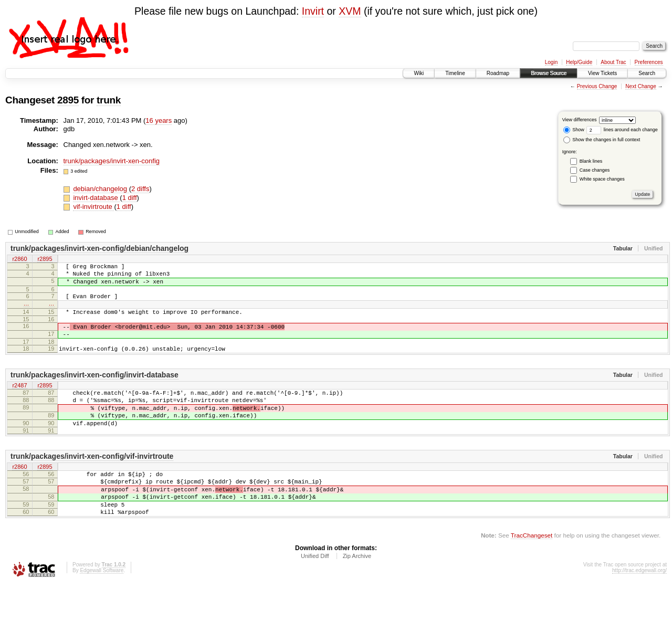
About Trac (613, 62)
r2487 (19, 402)
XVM (350, 11)
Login (551, 62)
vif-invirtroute (93, 207)
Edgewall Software (102, 607)
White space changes (602, 179)
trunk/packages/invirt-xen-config (112, 161)
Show (574, 130)
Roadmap (498, 73)
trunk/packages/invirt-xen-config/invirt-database (94, 391)
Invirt (313, 11)
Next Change (640, 86)
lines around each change (622, 130)
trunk (109, 100)
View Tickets (602, 73)
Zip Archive (357, 592)
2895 (68, 100)
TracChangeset (532, 571)
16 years (159, 120)
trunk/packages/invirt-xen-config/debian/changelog (99, 248)
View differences (580, 120)
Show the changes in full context (602, 140)
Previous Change (597, 86)
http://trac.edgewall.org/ (639, 607)
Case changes (595, 170)
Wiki (419, 73)
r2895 (45, 259)
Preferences (649, 62)
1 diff (130, 198)
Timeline (455, 73)
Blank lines (591, 161)
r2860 (19, 259)
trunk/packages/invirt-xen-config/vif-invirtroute (92, 481)
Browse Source (549, 73)
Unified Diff (315, 592)
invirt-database (96, 198)
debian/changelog (101, 189)
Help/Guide (579, 62)
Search (647, 73)
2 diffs (140, 189)
